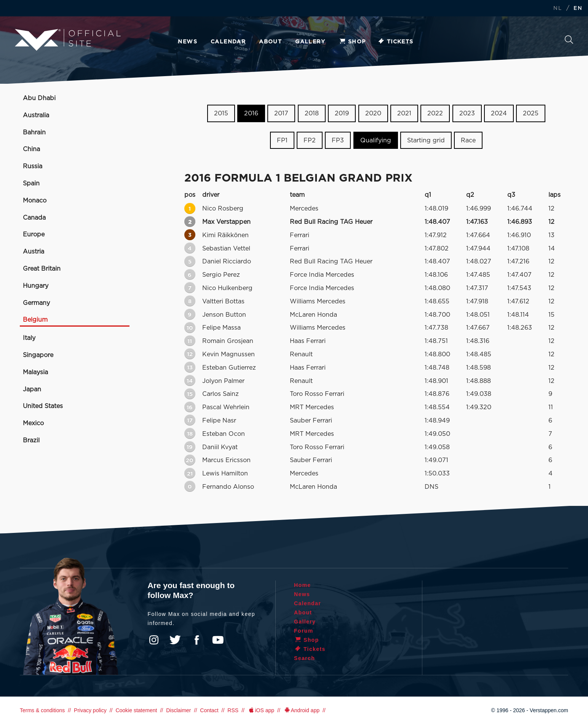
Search (569, 40)
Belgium (35, 320)
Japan (32, 389)
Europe (34, 234)
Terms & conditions (42, 710)
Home (303, 585)
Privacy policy (90, 710)
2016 (251, 113)
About (270, 42)
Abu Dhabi (39, 98)
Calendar (228, 42)
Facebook (197, 640)
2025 (531, 113)
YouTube (218, 640)
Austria (34, 252)
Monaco (35, 201)
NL (558, 9)
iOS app (261, 710)
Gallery (310, 42)
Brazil (31, 440)
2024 (499, 113)
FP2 (310, 140)
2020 (373, 113)
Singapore (38, 355)
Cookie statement (136, 710)
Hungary (36, 286)
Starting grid (426, 140)
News (188, 42)
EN (578, 9)
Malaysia (35, 372)
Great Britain (42, 269)
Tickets (395, 42)
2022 (435, 113)
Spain (31, 183)
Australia (36, 115)
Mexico (33, 423)
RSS (233, 710)
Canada (34, 218)
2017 (281, 113)
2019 (342, 113)
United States (43, 406)
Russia (33, 166)
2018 (312, 113)
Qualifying (376, 140)
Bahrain (34, 132)
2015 (221, 113)
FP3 (338, 140)
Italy (29, 338)
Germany (36, 303)
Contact (209, 710)
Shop (352, 42)
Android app (301, 710)
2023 (467, 113)
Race (468, 140)
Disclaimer (178, 710)
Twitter (175, 640)
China (31, 149)
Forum (304, 631)
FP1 (282, 140)
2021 (404, 113)
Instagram (154, 640)
